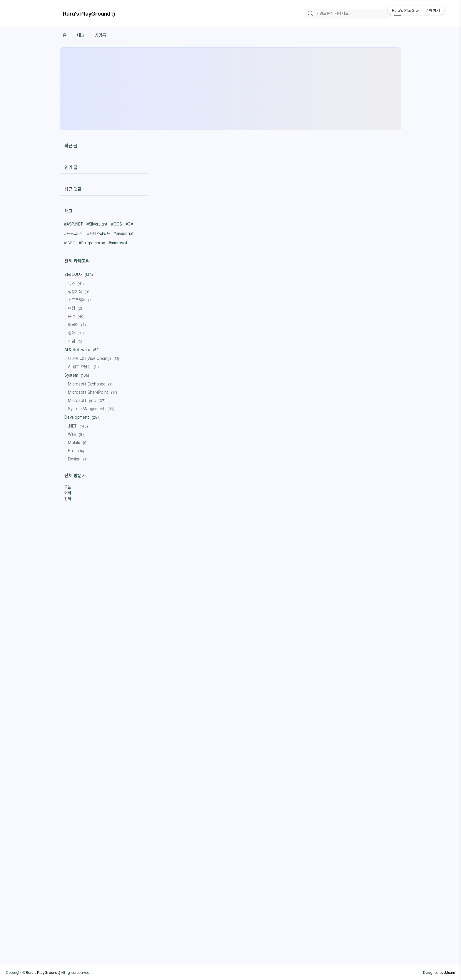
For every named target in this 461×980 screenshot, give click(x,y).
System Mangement (92, 409)
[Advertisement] (230, 89)
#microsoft (119, 243)
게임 (76, 341)
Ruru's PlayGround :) (89, 14)
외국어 (78, 325)
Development (83, 417)
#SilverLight (97, 224)
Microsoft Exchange (92, 384)
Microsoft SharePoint (93, 392)
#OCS (117, 224)
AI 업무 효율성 (84, 367)
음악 (77, 316)
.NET (79, 426)
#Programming (92, 243)
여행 (76, 308)
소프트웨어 (81, 300)
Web (78, 434)
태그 (81, 35)
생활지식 (80, 292)
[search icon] (310, 14)
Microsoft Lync (87, 400)
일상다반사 (79, 275)
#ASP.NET (74, 224)
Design (79, 459)
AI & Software (83, 350)
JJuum (450, 972)
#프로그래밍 (74, 233)
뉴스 (77, 283)
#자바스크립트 (98, 233)
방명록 (100, 35)
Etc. (77, 451)
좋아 (77, 333)
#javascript (123, 233)
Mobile (79, 443)
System (78, 375)
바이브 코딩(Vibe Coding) (94, 358)
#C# (129, 224)
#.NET (70, 243)
